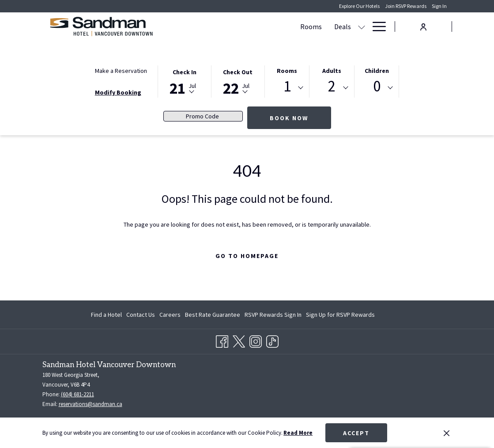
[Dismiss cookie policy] (447, 433)
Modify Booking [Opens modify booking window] (118, 92)
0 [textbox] (377, 86)
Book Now (289, 118)
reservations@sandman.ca (91, 404)
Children (377, 71)
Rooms (287, 71)
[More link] (376, 27)
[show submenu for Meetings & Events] (362, 27)
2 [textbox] (332, 86)
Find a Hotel (106, 315)
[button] (185, 81)
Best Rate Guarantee (213, 315)
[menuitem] (234, 27)
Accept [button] (356, 433)
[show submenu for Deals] (284, 27)
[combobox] (287, 88)
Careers (170, 315)
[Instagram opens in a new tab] (256, 340)
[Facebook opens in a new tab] (222, 340)
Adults (332, 71)
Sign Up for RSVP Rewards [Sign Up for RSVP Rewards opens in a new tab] (340, 316)
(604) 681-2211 (77, 394)
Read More (298, 433)
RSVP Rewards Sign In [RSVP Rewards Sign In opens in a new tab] (273, 316)
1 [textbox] (287, 86)
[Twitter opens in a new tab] (239, 340)
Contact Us (141, 315)
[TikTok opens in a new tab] (272, 340)
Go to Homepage (247, 256)
